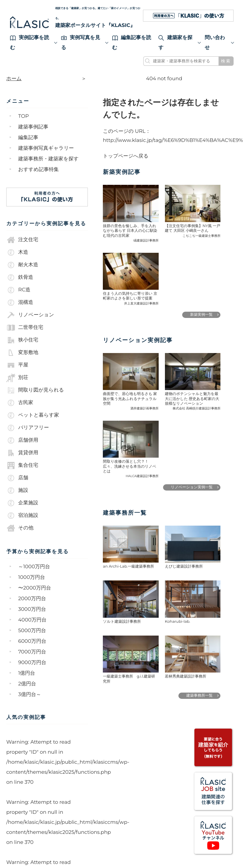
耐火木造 (22, 265)
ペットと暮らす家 (33, 415)
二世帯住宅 (25, 328)
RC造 (18, 290)
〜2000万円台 (35, 588)
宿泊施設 (22, 516)
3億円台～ (30, 695)
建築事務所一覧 (199, 695)
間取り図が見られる (35, 390)
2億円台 (27, 684)
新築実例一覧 (201, 314)
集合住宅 (22, 465)
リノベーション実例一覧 (192, 487)
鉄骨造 (20, 278)
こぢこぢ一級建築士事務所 (201, 235)
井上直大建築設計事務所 (141, 303)
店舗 (17, 478)
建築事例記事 (33, 127)
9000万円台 (32, 663)
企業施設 (22, 503)
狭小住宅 (22, 340)
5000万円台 (32, 631)
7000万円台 (32, 652)
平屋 (17, 365)
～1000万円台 (34, 567)
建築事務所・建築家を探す (48, 159)
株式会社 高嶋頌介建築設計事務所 (197, 408)
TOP (24, 116)
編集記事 (28, 138)
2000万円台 (32, 599)
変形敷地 (22, 353)
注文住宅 (22, 240)
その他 (20, 528)
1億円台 (27, 673)
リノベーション (30, 315)
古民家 (20, 403)
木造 (17, 252)
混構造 (20, 303)
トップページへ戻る (126, 156)
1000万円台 (32, 577)
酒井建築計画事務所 (145, 408)
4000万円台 (32, 620)
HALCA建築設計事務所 (142, 476)
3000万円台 (32, 609)
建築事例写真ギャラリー (46, 148)
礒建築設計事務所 (146, 240)
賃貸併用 (22, 453)
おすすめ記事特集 (39, 170)
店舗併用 (22, 440)
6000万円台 (32, 641)
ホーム (14, 79)
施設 (17, 491)
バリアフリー (28, 428)
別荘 (17, 378)
